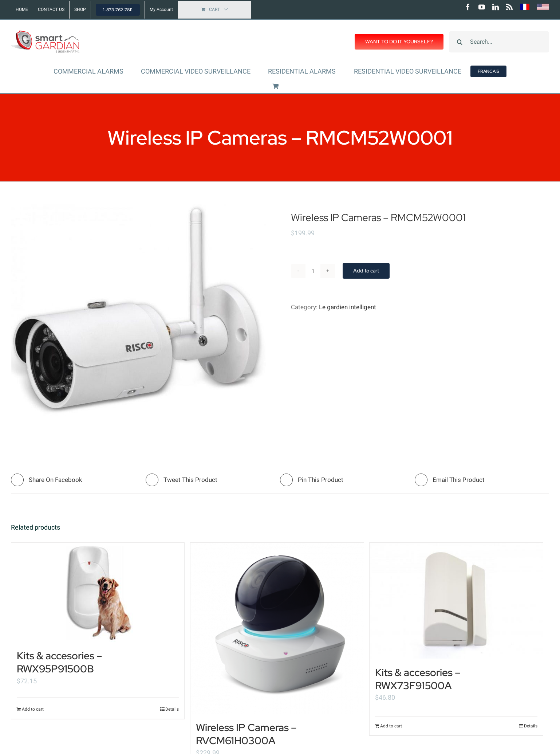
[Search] (460, 42)
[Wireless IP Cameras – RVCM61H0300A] (277, 628)
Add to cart (366, 271)
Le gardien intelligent (348, 307)
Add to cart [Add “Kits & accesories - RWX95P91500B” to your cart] (33, 709)
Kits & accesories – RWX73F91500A (418, 679)
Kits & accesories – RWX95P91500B (59, 662)
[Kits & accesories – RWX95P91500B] (98, 592)
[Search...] (499, 42)
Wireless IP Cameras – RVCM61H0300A (246, 734)
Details (172, 709)
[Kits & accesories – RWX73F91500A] (456, 601)
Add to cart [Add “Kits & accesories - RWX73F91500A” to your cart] (391, 726)
